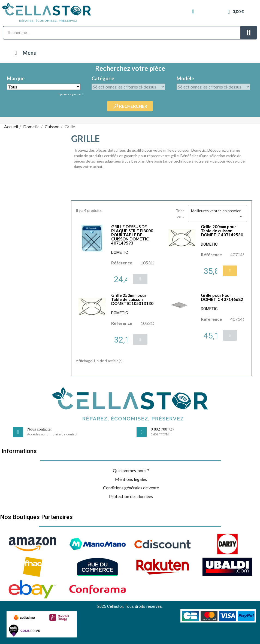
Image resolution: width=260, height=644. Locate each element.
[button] (140, 279)
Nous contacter (40, 429)
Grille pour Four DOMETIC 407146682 (222, 297)
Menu (24, 53)
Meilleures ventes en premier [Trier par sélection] (218, 214)
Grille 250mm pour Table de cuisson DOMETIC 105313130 (132, 299)
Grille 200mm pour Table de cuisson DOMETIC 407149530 (222, 231)
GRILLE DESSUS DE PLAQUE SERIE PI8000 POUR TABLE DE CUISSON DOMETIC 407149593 (132, 235)
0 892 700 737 (162, 429)
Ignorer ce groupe (70, 94)
